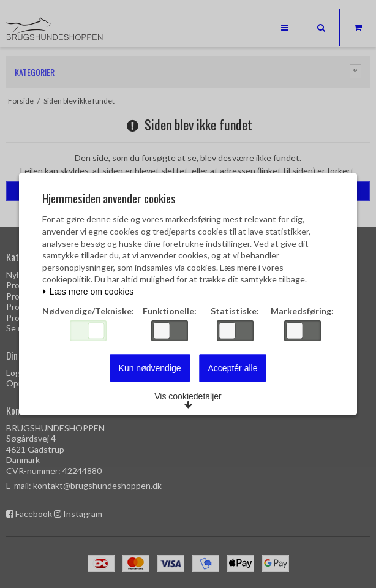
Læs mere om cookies (88, 292)
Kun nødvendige (150, 368)
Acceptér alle (233, 368)
